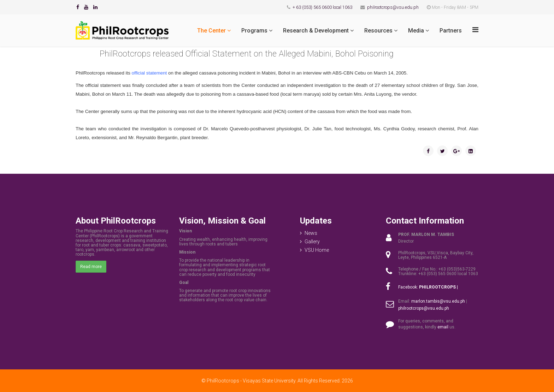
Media (416, 31)
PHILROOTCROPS (437, 287)
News (311, 233)
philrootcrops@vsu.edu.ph (393, 7)
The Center (211, 31)
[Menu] (475, 30)
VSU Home (317, 250)
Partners (451, 31)
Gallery (312, 242)
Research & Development (316, 31)
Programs (254, 31)
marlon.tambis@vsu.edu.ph (438, 301)
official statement (149, 73)
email (443, 327)
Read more (91, 267)
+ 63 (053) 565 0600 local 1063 (322, 7)
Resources (378, 31)
